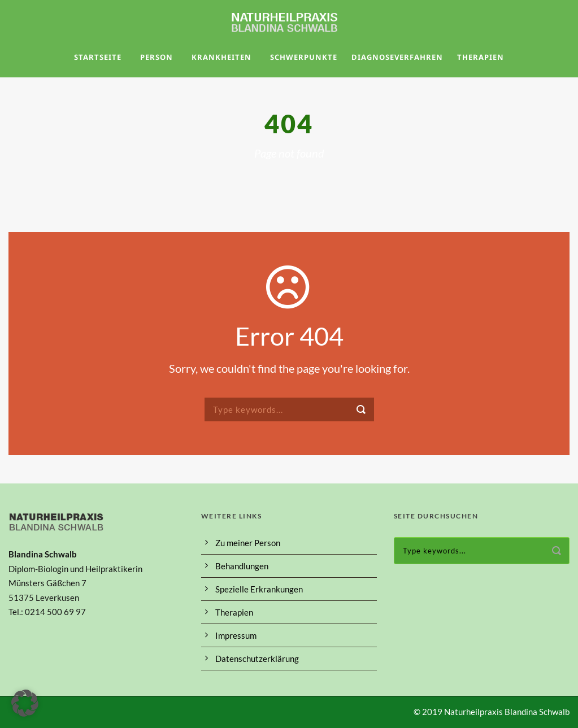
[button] (25, 703)
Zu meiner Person (248, 543)
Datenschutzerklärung (257, 659)
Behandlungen (242, 566)
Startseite (98, 57)
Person (157, 57)
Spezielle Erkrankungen (259, 589)
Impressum (236, 635)
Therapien (481, 57)
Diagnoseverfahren (397, 57)
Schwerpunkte (304, 57)
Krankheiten (221, 57)
